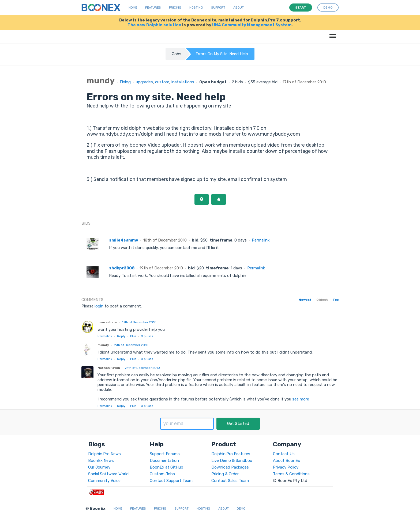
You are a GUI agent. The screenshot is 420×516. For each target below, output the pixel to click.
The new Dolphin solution (154, 25)
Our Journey (99, 467)
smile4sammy (124, 240)
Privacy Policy (286, 467)
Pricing (175, 8)
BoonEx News (101, 461)
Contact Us (284, 454)
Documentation (164, 461)
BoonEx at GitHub (166, 467)
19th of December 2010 (131, 345)
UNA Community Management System (252, 25)
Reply (121, 336)
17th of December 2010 (139, 322)
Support (218, 8)
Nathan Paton (109, 368)
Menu (332, 33)
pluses (147, 336)
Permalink (261, 240)
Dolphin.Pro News (104, 454)
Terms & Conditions (291, 474)
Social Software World (108, 474)
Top (336, 300)
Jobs (177, 54)
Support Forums (165, 454)
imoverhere (107, 322)
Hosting (196, 8)
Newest (305, 300)
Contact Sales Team (230, 481)
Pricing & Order (225, 474)
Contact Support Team (171, 481)
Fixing (125, 82)
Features (153, 8)
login (99, 306)
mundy (103, 345)
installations (183, 82)
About (239, 8)
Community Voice (104, 481)
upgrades (144, 82)
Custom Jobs (162, 474)
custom (162, 82)
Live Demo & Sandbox (232, 461)
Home (133, 8)
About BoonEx (286, 461)
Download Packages (230, 467)
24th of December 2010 (142, 368)
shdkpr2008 (122, 268)
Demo (241, 508)
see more (300, 399)
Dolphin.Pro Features (231, 454)
